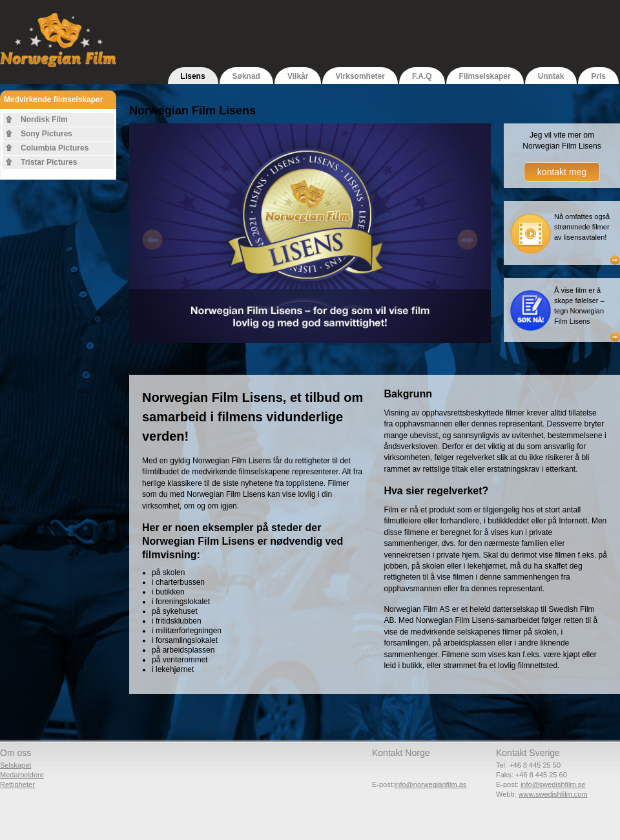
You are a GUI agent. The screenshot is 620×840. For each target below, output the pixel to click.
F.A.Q (422, 76)
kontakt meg (562, 172)
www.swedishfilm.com (553, 794)
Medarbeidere (22, 775)
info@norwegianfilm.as (430, 784)
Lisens (193, 76)
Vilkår (298, 76)
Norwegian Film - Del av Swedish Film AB (58, 55)
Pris (598, 76)
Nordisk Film (44, 120)
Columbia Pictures (55, 148)
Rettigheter (17, 784)
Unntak (551, 76)
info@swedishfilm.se (553, 784)
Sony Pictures (46, 134)
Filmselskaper (485, 76)
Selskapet (15, 765)
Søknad (246, 76)
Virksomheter (360, 76)
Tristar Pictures (49, 162)
